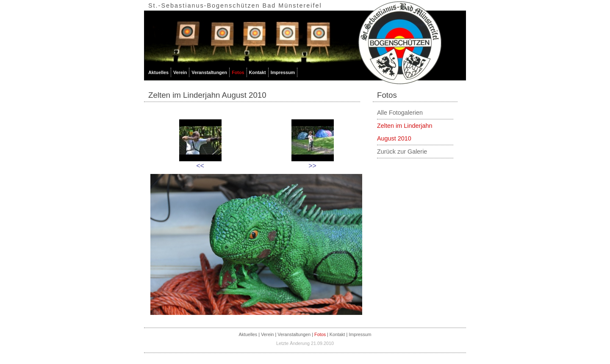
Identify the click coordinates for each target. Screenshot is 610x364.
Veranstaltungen (209, 72)
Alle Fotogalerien (400, 113)
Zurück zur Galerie (402, 152)
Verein (180, 72)
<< (200, 166)
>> (312, 166)
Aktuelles (158, 72)
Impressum (283, 72)
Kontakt (258, 72)
